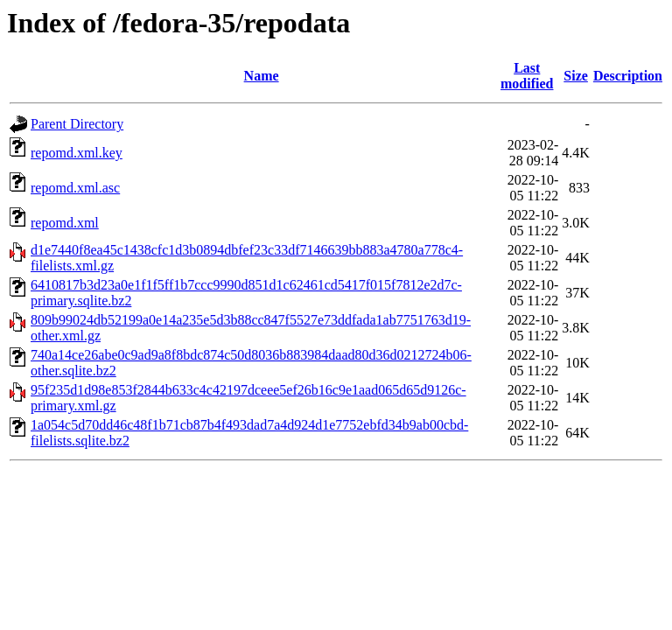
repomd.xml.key (77, 153)
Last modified (527, 76)
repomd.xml (65, 223)
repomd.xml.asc (75, 188)
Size (576, 76)
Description (628, 76)
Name (262, 76)
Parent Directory (77, 124)
